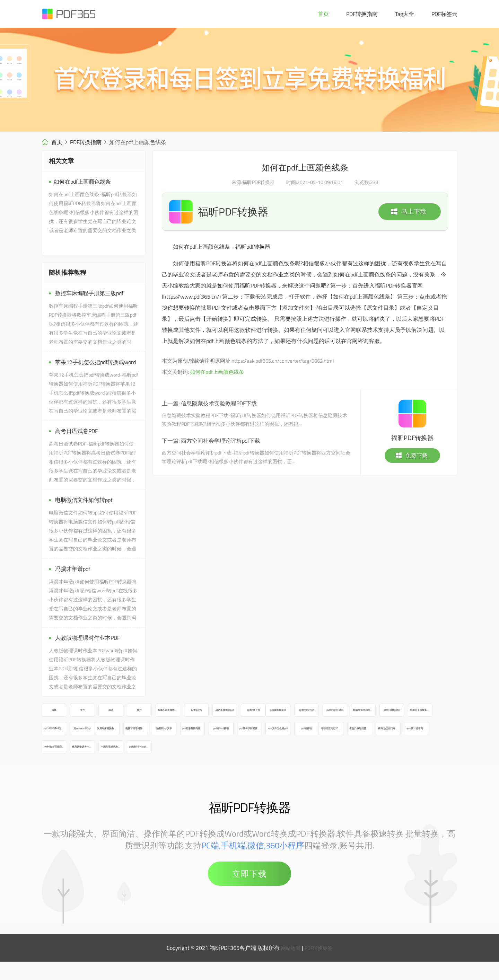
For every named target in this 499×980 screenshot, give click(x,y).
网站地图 (289, 966)
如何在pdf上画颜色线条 (217, 372)
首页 (323, 14)
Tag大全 (405, 14)
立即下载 (249, 892)
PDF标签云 (444, 14)
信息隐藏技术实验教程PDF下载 (219, 403)
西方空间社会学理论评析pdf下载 (221, 441)
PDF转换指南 (362, 14)
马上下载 (408, 212)
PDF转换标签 (320, 966)
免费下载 (411, 456)
